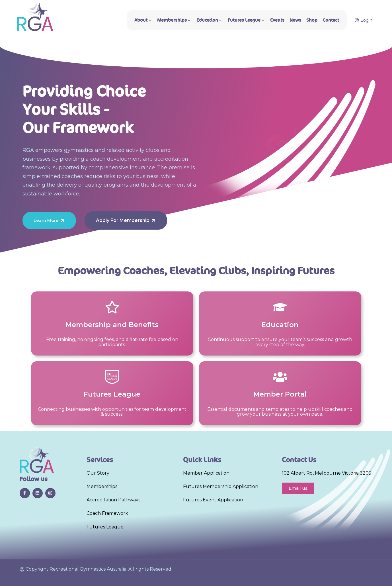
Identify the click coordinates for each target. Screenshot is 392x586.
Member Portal (280, 394)
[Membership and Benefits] (112, 307)
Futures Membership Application (221, 486)
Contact (331, 20)
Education (210, 20)
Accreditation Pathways (113, 500)
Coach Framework (107, 513)
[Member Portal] (280, 377)
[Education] (280, 307)
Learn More (49, 220)
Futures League (246, 20)
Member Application (206, 473)
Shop (312, 20)
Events (277, 20)
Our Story (98, 473)
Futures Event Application (213, 500)
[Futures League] (112, 377)
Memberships (174, 20)
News (295, 20)
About (143, 20)
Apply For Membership (126, 220)
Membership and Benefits (112, 325)
